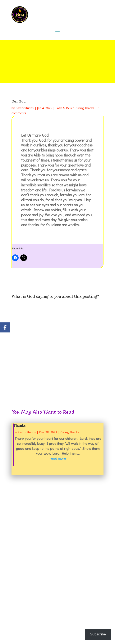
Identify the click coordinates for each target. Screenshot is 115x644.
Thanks (20, 426)
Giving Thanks (85, 108)
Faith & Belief (65, 108)
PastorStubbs (25, 108)
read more (58, 458)
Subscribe (98, 634)
